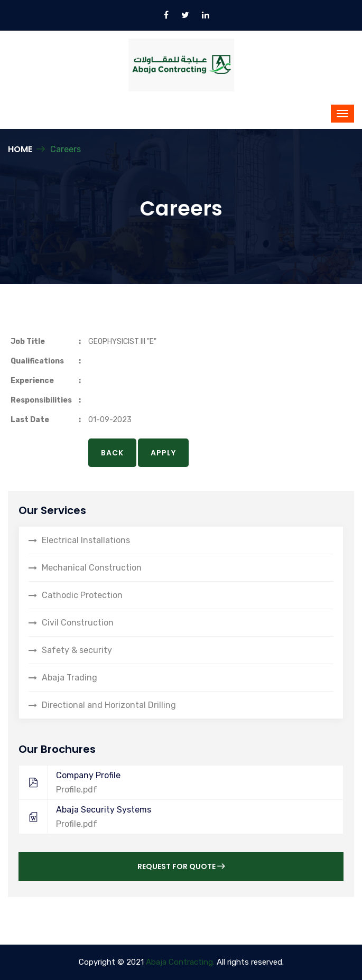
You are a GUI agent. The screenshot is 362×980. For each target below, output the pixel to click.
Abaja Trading (69, 678)
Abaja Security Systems (176, 817)
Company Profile (176, 782)
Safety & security (77, 650)
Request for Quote (181, 866)
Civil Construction (78, 623)
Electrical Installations (86, 540)
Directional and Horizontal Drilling (109, 705)
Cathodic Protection (82, 595)
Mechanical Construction (92, 568)
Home (20, 149)
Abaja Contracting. (180, 962)
